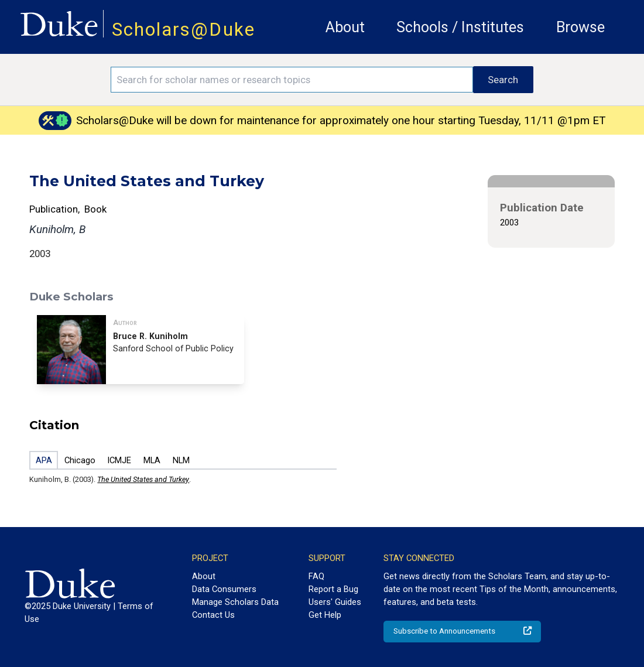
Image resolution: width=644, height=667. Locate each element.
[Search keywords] (292, 80)
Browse (580, 27)
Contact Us (213, 615)
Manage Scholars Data (235, 602)
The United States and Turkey (143, 479)
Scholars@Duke (184, 30)
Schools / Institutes (460, 27)
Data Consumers (224, 589)
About (345, 27)
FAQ (316, 576)
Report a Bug (333, 589)
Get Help (325, 615)
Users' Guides (335, 602)
